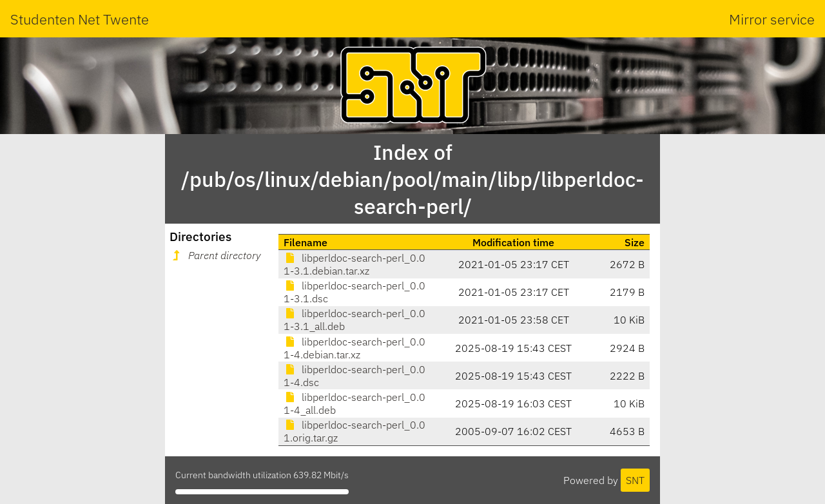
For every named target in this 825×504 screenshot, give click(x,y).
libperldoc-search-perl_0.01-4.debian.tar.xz (354, 348)
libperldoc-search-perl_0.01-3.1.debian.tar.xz (354, 264)
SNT (635, 480)
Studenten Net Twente (80, 19)
